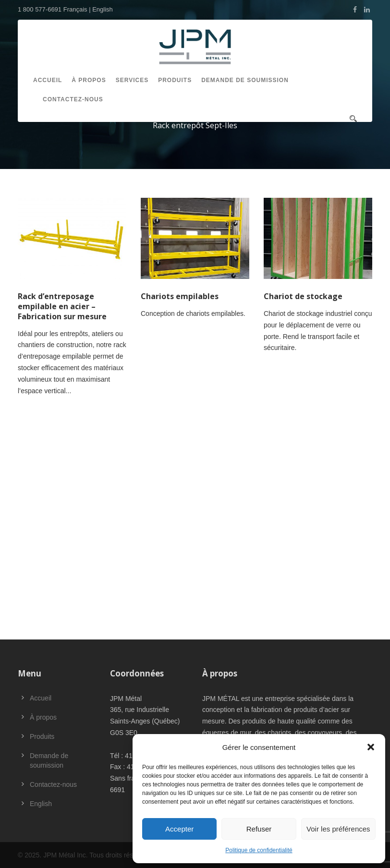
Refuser (259, 829)
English (103, 9)
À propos (89, 80)
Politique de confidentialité (259, 850)
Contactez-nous (73, 99)
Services (132, 80)
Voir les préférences (338, 829)
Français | (78, 9)
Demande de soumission (245, 80)
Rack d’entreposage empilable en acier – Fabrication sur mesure (62, 306)
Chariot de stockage (303, 296)
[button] (371, 747)
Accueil (48, 80)
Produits (175, 80)
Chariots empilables (180, 296)
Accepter (179, 829)
